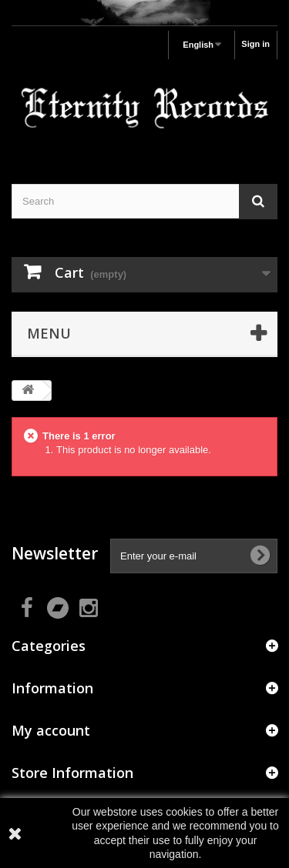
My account (51, 730)
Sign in (255, 44)
